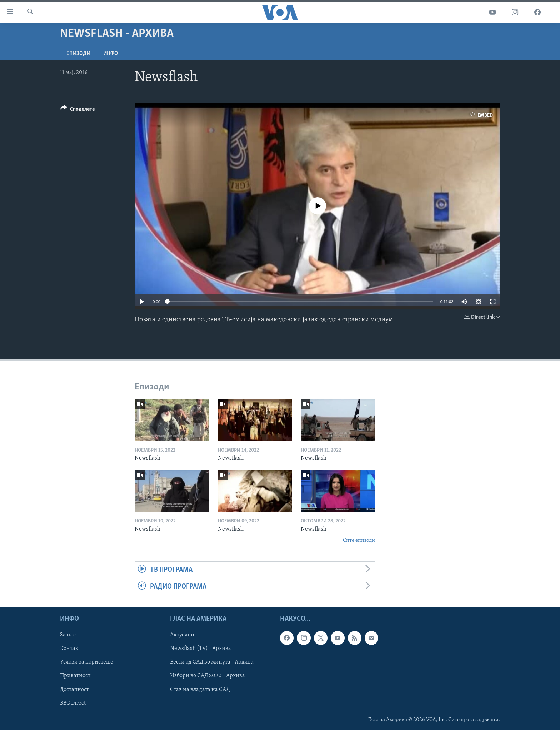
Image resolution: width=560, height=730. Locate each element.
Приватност (75, 676)
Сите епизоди (359, 540)
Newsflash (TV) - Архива (201, 649)
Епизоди (78, 54)
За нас (68, 635)
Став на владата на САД (200, 690)
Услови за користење (87, 662)
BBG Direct (73, 703)
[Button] (77, 110)
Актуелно (182, 635)
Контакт (71, 649)
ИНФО (111, 54)
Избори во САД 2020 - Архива (207, 676)
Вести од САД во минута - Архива (212, 662)
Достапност (74, 690)
